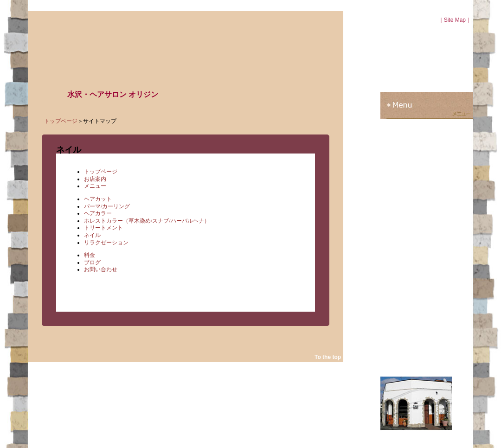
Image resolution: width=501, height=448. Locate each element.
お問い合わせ (101, 269)
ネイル (92, 235)
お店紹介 (427, 78)
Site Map (455, 20)
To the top (328, 357)
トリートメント (103, 228)
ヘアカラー (98, 213)
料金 (90, 255)
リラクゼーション (106, 243)
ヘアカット (98, 199)
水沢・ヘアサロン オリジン (113, 94)
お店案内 (95, 179)
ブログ (92, 262)
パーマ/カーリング (107, 206)
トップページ (61, 121)
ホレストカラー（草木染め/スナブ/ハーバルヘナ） (147, 221)
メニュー (95, 186)
